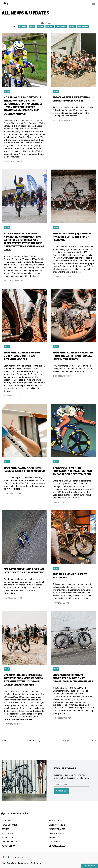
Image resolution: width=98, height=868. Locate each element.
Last (94, 741)
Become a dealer (57, 846)
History (50, 26)
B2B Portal (55, 842)
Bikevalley (54, 837)
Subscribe (61, 791)
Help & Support (56, 833)
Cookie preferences (38, 863)
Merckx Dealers (57, 829)
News (32, 26)
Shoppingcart (9, 833)
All (14, 26)
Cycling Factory (10, 842)
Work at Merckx (57, 825)
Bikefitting (7, 837)
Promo (40, 26)
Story (72, 26)
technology (61, 26)
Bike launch (83, 26)
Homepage (7, 821)
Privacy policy (23, 863)
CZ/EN (19, 857)
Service (5, 829)
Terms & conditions (9, 863)
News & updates (10, 825)
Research (22, 26)
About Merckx (9, 846)
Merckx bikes (56, 821)
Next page (66, 741)
